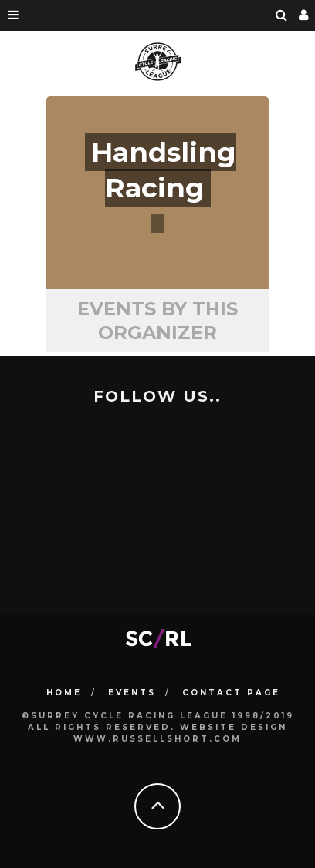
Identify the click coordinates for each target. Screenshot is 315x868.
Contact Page (231, 693)
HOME (64, 693)
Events (132, 693)
